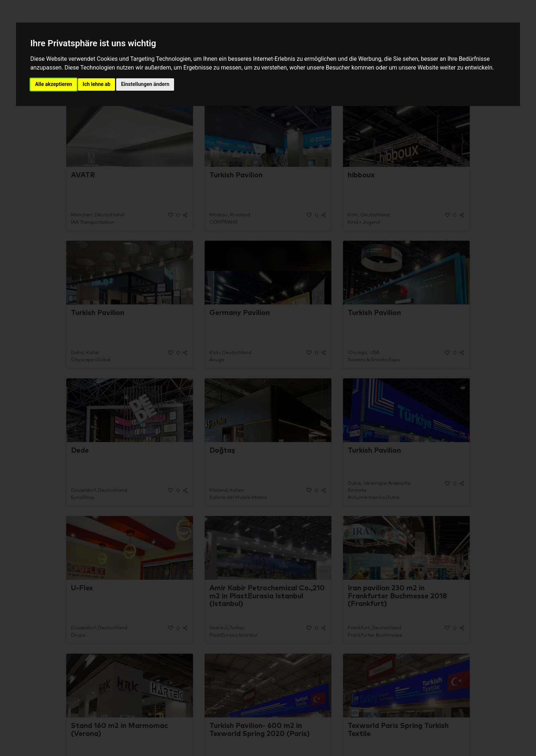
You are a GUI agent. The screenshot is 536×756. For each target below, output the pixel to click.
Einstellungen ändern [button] (145, 84)
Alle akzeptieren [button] (54, 84)
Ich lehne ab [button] (96, 84)
